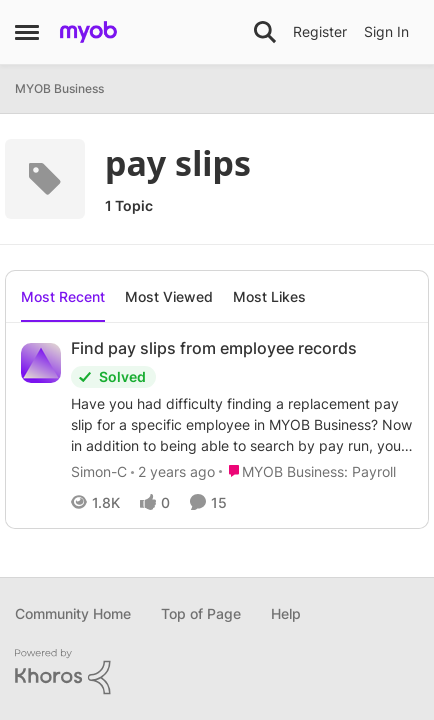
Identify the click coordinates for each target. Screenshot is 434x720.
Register (320, 31)
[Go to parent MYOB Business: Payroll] (307, 471)
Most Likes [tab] (269, 296)
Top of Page (201, 613)
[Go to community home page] (88, 32)
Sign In (386, 31)
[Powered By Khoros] (217, 672)
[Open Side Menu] (27, 32)
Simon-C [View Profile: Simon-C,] (99, 471)
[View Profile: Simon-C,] (41, 363)
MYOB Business (59, 88)
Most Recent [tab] (63, 296)
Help (286, 613)
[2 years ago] (173, 471)
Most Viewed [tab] (169, 296)
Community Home (73, 613)
